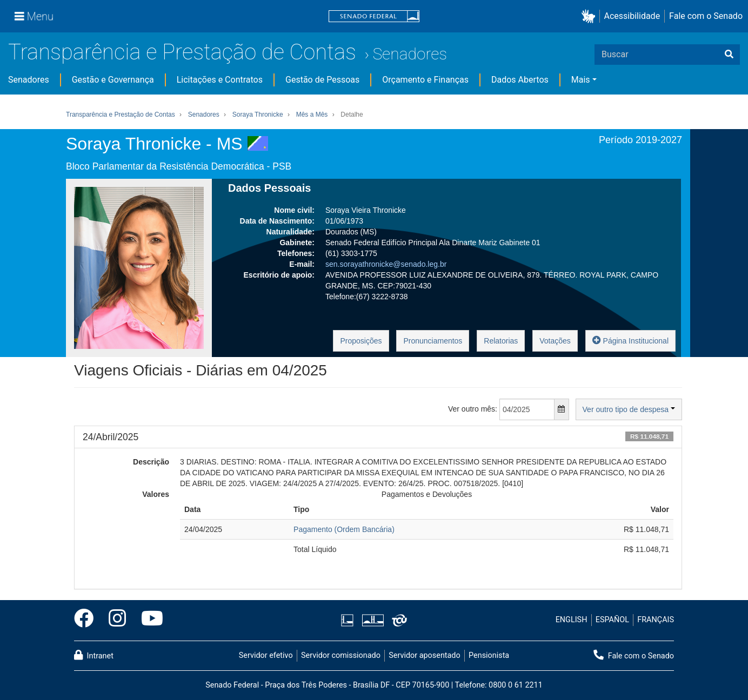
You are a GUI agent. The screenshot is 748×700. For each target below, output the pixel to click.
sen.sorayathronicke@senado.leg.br (386, 264)
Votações (555, 341)
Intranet (94, 655)
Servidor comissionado (341, 655)
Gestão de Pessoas (322, 80)
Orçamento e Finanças (425, 80)
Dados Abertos (520, 80)
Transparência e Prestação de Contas (182, 52)
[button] (590, 16)
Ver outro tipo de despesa (629, 409)
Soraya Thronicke (258, 115)
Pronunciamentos (433, 341)
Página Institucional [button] (630, 340)
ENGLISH (572, 620)
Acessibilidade (632, 16)
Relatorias (501, 341)
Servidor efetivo (266, 655)
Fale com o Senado (706, 16)
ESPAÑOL (612, 620)
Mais (581, 80)
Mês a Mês (312, 115)
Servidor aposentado (424, 655)
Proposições (361, 341)
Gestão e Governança (113, 80)
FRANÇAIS (656, 620)
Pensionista (489, 655)
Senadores (410, 54)
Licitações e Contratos (220, 80)
